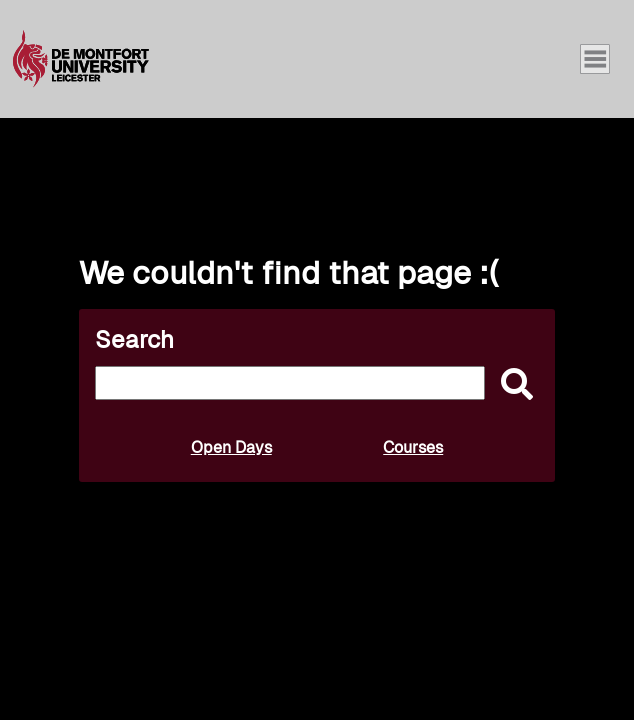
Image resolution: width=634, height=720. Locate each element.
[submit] (512, 385)
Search (134, 339)
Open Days (231, 447)
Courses (413, 447)
